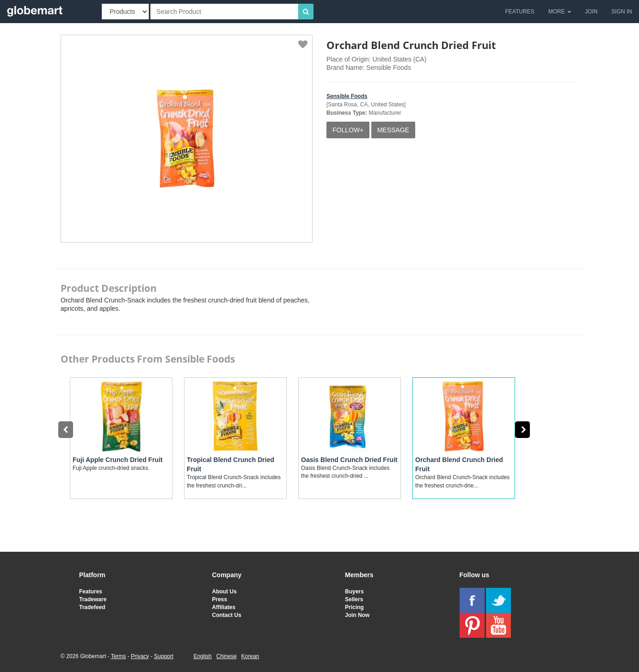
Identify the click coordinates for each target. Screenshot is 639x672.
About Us (224, 592)
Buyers (354, 592)
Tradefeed (92, 607)
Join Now (357, 615)
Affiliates (224, 607)
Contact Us (227, 615)
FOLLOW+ (348, 130)
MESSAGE (393, 130)
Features (91, 592)
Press (220, 599)
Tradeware (93, 599)
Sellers (354, 599)
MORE (560, 12)
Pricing (354, 607)
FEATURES (520, 12)
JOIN (591, 12)
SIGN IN (622, 12)
